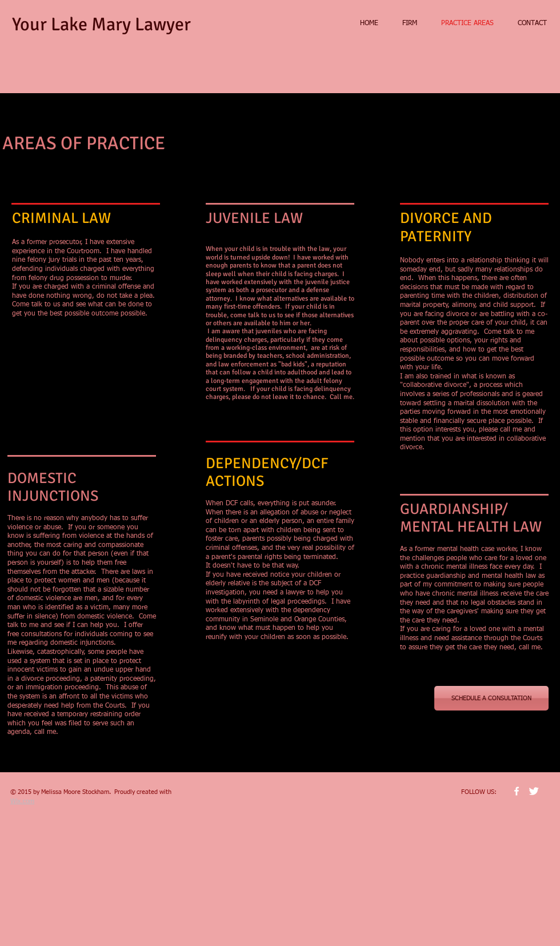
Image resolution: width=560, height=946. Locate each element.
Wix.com (22, 801)
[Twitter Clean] (534, 791)
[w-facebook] (517, 791)
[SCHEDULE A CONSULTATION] (491, 698)
